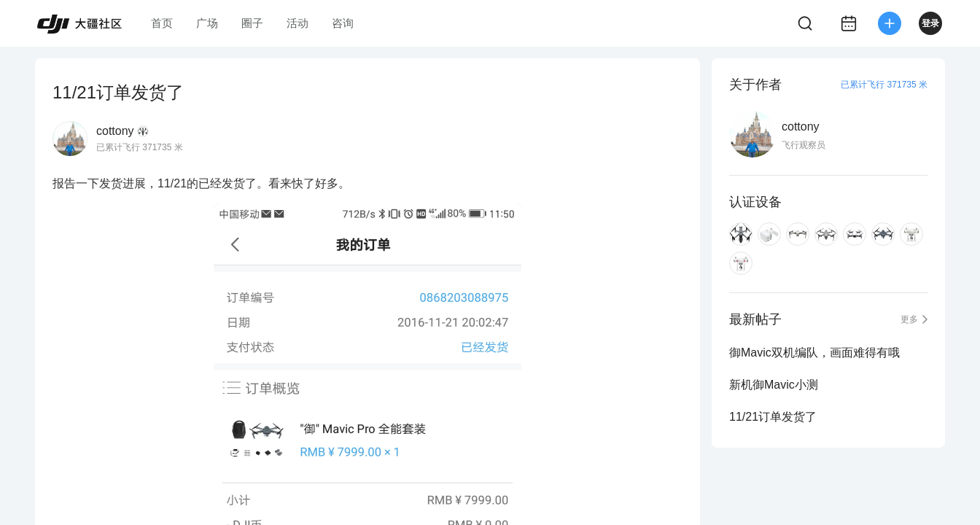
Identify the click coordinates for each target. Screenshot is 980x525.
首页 (162, 23)
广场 (207, 23)
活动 (297, 23)
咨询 (343, 23)
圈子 (252, 23)
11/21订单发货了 (773, 417)
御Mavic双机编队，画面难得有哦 (814, 353)
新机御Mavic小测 (774, 385)
